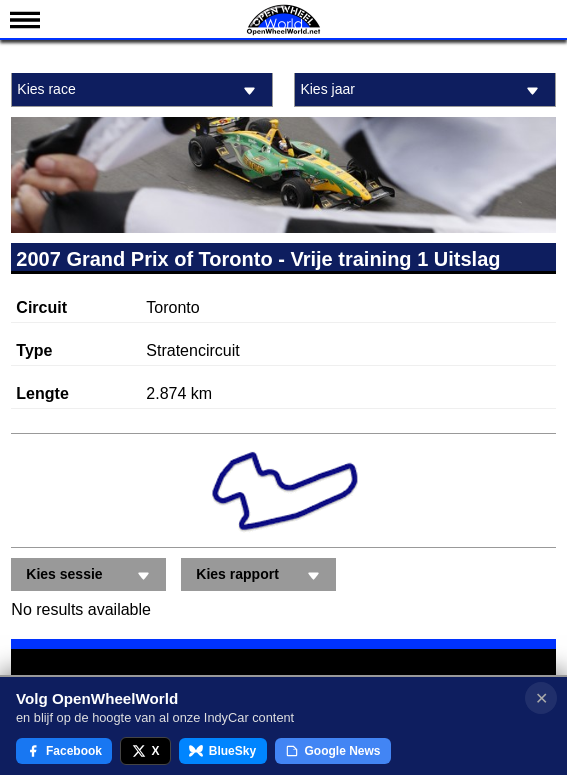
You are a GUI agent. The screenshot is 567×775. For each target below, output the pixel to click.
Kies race (139, 90)
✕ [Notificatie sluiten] (541, 698)
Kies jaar (422, 90)
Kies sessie (91, 575)
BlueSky (222, 751)
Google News (333, 751)
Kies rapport (261, 575)
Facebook (64, 751)
